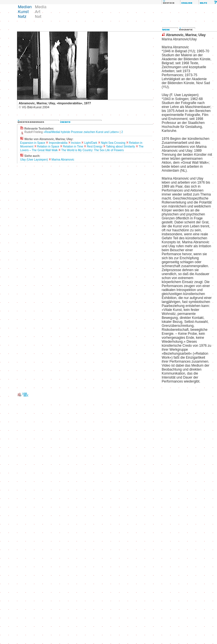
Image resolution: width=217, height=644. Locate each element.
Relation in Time (73, 147)
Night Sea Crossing (113, 143)
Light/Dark (91, 143)
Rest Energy (95, 147)
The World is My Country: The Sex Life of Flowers (92, 150)
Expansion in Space (33, 143)
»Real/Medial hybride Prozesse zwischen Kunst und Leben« (81, 132)
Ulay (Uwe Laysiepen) (34, 160)
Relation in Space (48, 147)
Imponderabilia (58, 143)
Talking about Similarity (121, 147)
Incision (76, 143)
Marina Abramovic (63, 160)
